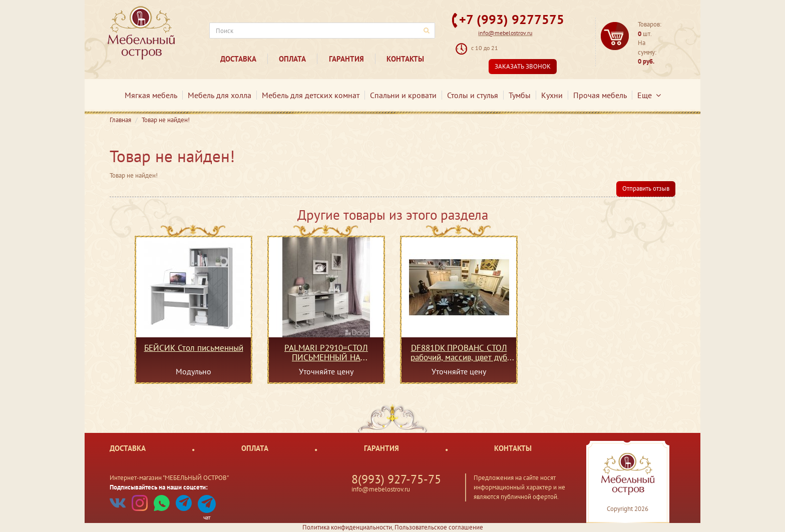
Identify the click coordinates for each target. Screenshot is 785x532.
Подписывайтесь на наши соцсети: (159, 487)
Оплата (292, 59)
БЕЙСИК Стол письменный (194, 348)
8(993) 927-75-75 (396, 479)
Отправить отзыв (646, 188)
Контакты (405, 59)
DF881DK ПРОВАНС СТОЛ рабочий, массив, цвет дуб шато (459, 352)
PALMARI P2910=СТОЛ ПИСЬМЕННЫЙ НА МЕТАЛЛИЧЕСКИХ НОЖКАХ (326, 352)
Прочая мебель (600, 95)
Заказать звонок (523, 66)
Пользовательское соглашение (439, 527)
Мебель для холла (220, 95)
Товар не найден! (166, 120)
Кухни (552, 95)
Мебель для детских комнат (311, 95)
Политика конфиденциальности (347, 527)
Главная (120, 120)
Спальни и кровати (403, 95)
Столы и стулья (473, 95)
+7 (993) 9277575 (512, 19)
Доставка (238, 59)
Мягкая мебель (151, 95)
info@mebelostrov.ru (505, 33)
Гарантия (346, 59)
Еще (649, 95)
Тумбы (520, 95)
